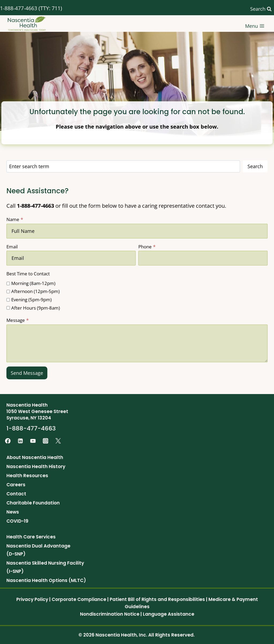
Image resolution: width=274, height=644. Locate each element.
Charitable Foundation (33, 503)
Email (12, 247)
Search (255, 166)
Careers (16, 485)
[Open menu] (255, 24)
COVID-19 (17, 521)
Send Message (27, 373)
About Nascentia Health (35, 457)
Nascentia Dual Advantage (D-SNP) (38, 550)
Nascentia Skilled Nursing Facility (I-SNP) (45, 567)
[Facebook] (8, 441)
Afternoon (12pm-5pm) (35, 291)
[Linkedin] (20, 441)
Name (15, 219)
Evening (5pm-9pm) (31, 300)
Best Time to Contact (28, 274)
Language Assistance (169, 614)
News (13, 512)
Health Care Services (31, 537)
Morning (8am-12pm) (33, 283)
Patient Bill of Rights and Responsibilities (157, 599)
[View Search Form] (261, 9)
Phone (147, 247)
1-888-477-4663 (19, 8)
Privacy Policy (32, 599)
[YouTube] (33, 441)
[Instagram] (46, 441)
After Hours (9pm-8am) (36, 308)
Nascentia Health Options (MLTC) (46, 580)
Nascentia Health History (36, 466)
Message (18, 320)
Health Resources (27, 476)
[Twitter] (58, 441)
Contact (16, 494)
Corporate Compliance (79, 599)
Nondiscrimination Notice (110, 614)
